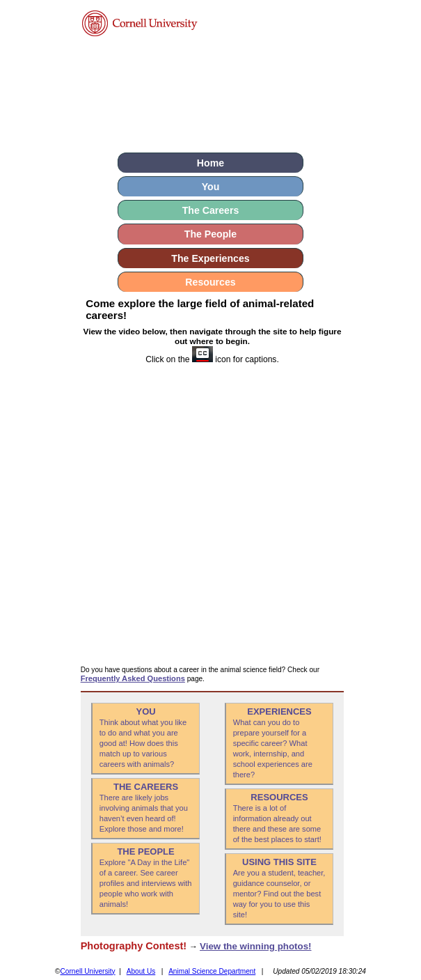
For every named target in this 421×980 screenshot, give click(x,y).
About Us (141, 971)
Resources (210, 282)
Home (210, 163)
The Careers (211, 210)
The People (210, 234)
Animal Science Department (212, 971)
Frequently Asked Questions (133, 678)
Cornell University (88, 971)
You (211, 187)
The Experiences (210, 258)
